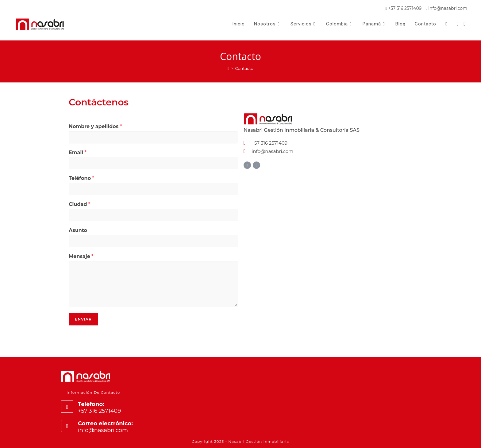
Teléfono (81, 178)
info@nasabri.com (446, 8)
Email (78, 152)
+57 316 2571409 (404, 8)
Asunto (78, 230)
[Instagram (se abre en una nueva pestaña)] (465, 24)
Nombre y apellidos (95, 126)
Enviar (83, 319)
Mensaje (81, 256)
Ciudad (79, 204)
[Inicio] (228, 68)
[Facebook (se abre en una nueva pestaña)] (458, 24)
